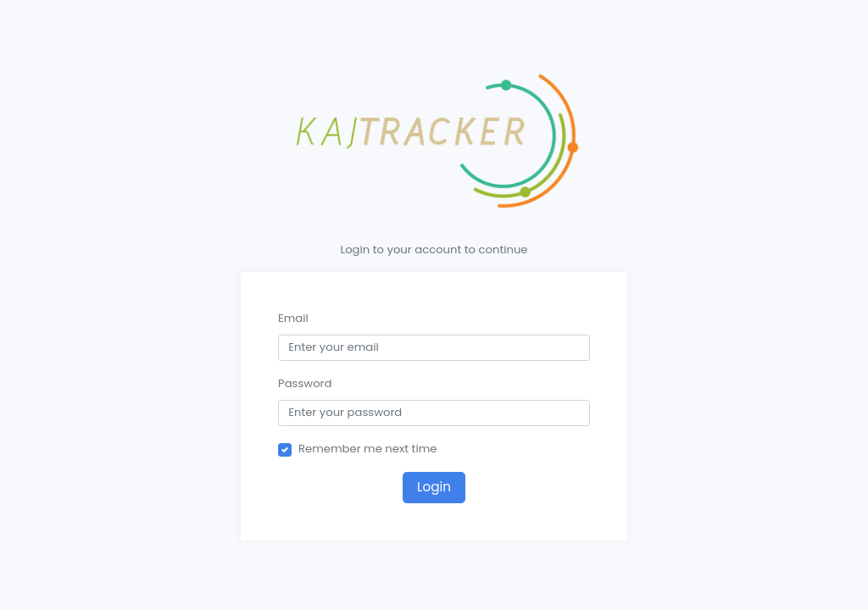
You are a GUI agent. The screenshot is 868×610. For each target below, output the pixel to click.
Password (305, 383)
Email (293, 318)
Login (434, 487)
